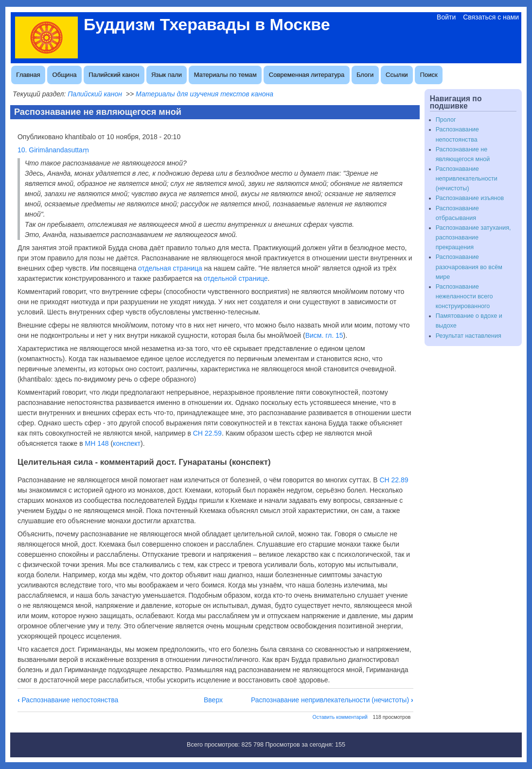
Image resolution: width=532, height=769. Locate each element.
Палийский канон (114, 75)
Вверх (213, 700)
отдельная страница (170, 268)
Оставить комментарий (340, 717)
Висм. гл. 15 (324, 335)
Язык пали (167, 75)
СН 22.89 (394, 480)
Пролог (446, 120)
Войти (446, 17)
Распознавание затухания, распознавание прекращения (473, 238)
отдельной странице (236, 278)
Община (65, 75)
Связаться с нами (491, 17)
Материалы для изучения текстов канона (204, 94)
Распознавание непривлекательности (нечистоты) (332, 700)
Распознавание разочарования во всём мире (469, 267)
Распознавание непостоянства (68, 700)
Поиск (429, 75)
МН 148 (97, 443)
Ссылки (397, 75)
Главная (28, 75)
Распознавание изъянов (470, 198)
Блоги (365, 75)
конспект (127, 443)
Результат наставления (469, 336)
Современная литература (307, 75)
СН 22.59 (207, 433)
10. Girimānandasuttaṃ (53, 150)
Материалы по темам (225, 75)
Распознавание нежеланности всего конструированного (464, 296)
